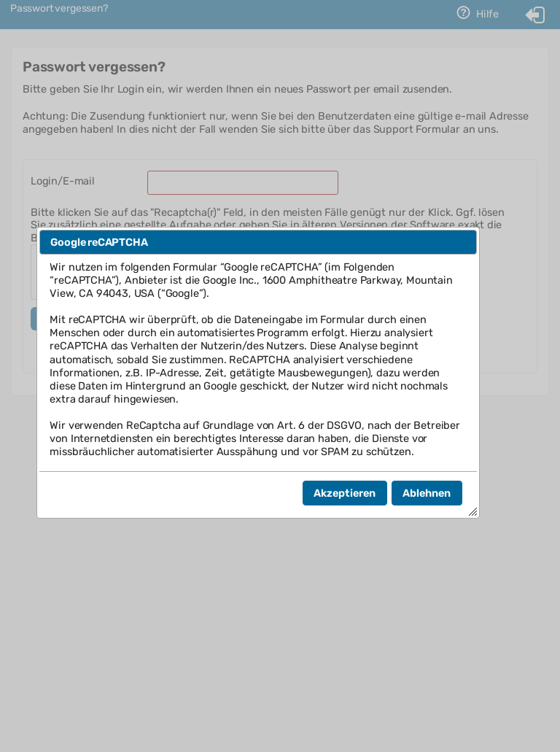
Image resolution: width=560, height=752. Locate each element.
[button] (345, 493)
